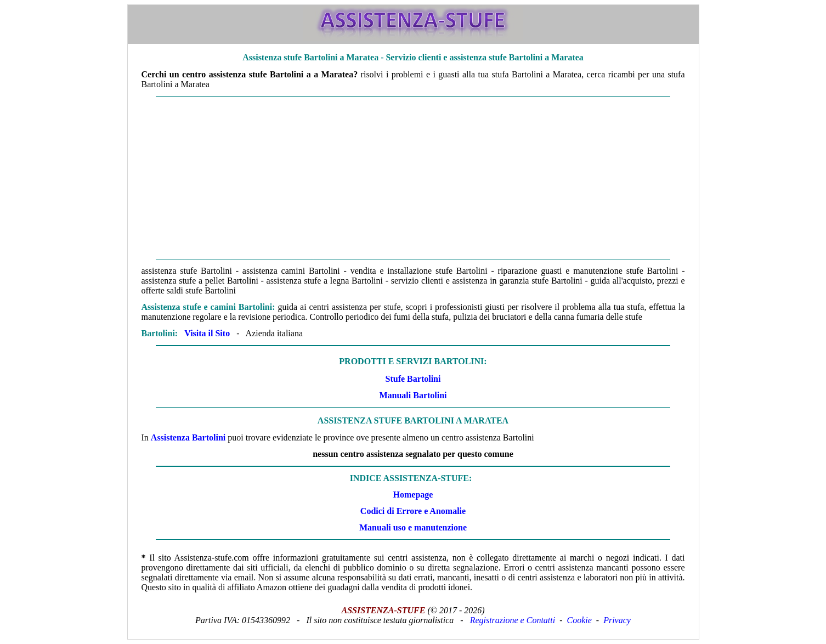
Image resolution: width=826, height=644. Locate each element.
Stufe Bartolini (413, 379)
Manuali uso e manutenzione (413, 527)
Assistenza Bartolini (188, 437)
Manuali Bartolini (413, 395)
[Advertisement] (413, 178)
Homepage (413, 495)
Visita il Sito (207, 333)
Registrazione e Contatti (513, 620)
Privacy (617, 620)
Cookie (579, 620)
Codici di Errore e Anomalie (413, 511)
